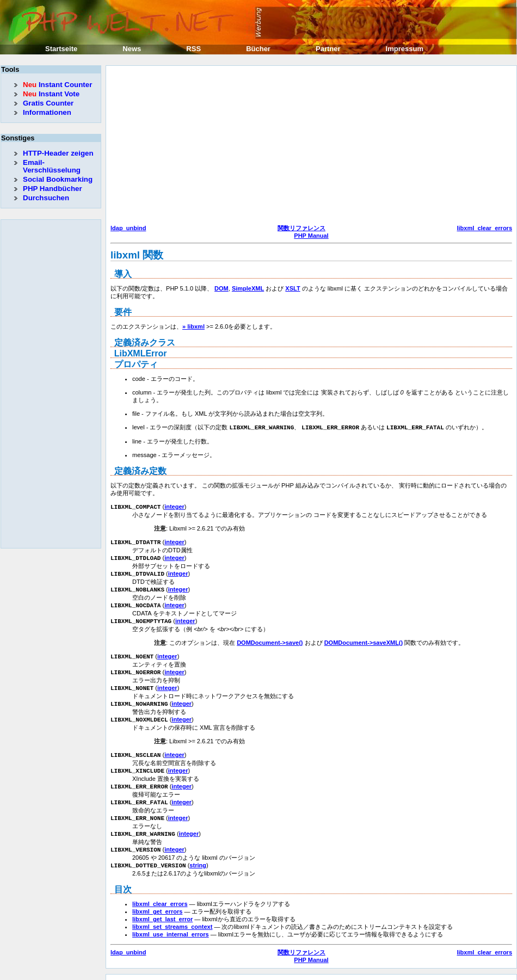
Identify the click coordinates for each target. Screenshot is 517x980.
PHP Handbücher (53, 189)
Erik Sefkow (347, 971)
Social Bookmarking (58, 179)
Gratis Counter (48, 103)
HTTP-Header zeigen (58, 153)
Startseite (61, 49)
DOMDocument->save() (270, 638)
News (132, 49)
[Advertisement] (250, 146)
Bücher (258, 49)
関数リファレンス (301, 228)
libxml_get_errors (157, 900)
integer (174, 506)
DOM (221, 288)
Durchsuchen (46, 198)
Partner (328, 49)
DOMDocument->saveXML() (364, 638)
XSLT (293, 288)
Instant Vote (51, 94)
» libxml (193, 326)
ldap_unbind (128, 228)
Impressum (405, 49)
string (198, 854)
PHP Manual (311, 236)
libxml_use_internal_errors (171, 923)
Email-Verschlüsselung (52, 166)
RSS (193, 49)
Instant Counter (57, 85)
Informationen (47, 112)
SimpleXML (248, 288)
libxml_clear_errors (484, 228)
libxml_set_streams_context (172, 915)
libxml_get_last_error (162, 908)
